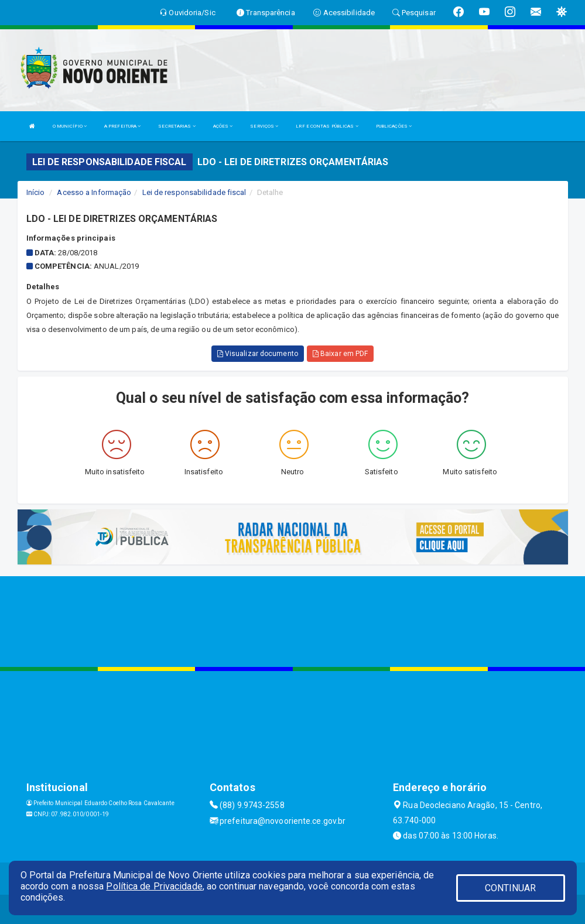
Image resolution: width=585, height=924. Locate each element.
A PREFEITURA (122, 126)
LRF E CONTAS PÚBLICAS (327, 126)
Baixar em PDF (341, 354)
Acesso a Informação (94, 192)
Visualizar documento (258, 354)
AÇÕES (223, 126)
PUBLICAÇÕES (394, 126)
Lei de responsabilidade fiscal (194, 192)
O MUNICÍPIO (70, 126)
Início (36, 192)
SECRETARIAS (177, 126)
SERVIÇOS (264, 126)
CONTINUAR (511, 888)
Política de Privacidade (154, 886)
